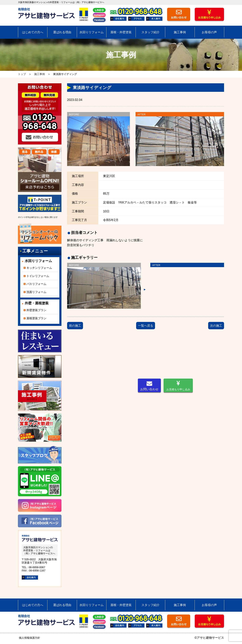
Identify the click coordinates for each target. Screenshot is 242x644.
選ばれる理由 (62, 32)
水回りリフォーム (92, 32)
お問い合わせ (149, 386)
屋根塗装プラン (36, 318)
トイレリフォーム (38, 276)
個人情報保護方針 (29, 638)
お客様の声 (209, 32)
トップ (22, 74)
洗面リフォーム (36, 292)
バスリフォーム (36, 284)
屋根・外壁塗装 (121, 32)
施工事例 (180, 32)
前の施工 (75, 326)
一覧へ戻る (146, 326)
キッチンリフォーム (39, 268)
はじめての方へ (33, 32)
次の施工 (216, 326)
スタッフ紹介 (150, 32)
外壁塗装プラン (36, 310)
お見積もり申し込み (178, 386)
